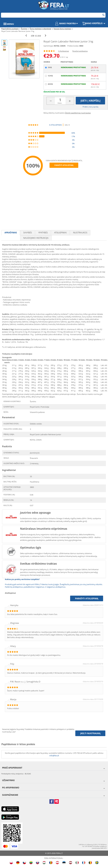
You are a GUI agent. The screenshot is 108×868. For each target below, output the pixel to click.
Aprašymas (11, 232)
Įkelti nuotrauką (90, 733)
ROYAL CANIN (60, 46)
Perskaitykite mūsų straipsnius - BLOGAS (16, 774)
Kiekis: (60, 103)
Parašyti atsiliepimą (80, 51)
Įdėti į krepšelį (90, 101)
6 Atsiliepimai (64, 51)
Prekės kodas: (73, 46)
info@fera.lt (54, 756)
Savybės (28, 232)
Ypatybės (43, 232)
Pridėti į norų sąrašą (90, 107)
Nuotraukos (80, 232)
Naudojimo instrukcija (36, 238)
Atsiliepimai (60, 232)
